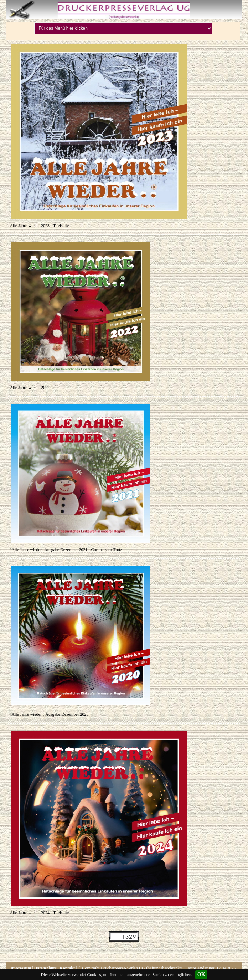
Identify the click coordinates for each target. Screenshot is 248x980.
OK (201, 974)
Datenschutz (45, 968)
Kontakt (67, 968)
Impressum (21, 968)
